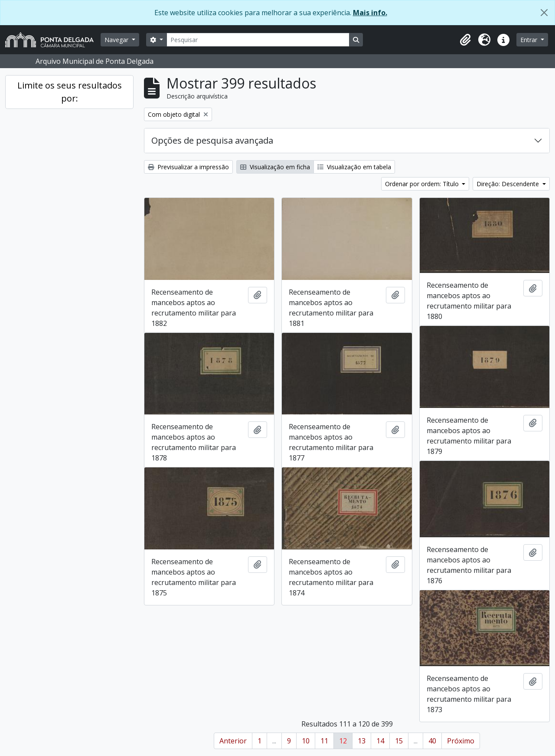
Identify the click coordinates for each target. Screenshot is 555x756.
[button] (465, 40)
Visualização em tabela (354, 167)
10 (306, 741)
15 (399, 741)
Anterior (233, 741)
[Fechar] (544, 13)
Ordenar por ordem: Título (423, 184)
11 (324, 741)
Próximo (461, 741)
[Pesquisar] (258, 40)
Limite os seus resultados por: (70, 92)
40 (432, 741)
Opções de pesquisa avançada (212, 140)
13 (362, 741)
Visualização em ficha (275, 167)
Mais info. (370, 13)
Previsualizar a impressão (188, 167)
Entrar (530, 40)
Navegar (117, 40)
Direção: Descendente (509, 184)
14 (380, 741)
